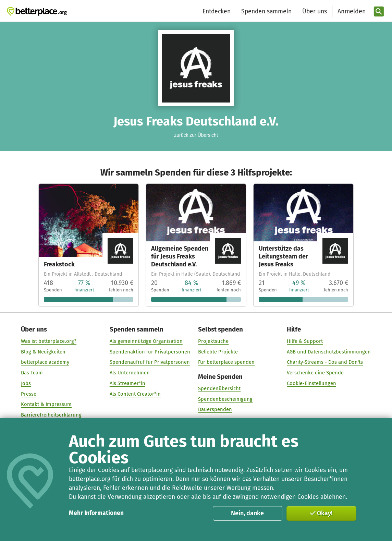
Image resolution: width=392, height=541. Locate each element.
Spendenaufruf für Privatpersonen (150, 362)
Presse (29, 394)
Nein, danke (247, 513)
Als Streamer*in (127, 383)
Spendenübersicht (220, 388)
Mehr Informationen (96, 513)
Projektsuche (214, 341)
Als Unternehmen (130, 373)
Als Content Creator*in (135, 394)
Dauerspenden (215, 409)
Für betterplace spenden (227, 362)
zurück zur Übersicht (196, 135)
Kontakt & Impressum (47, 404)
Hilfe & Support (305, 341)
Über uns (315, 11)
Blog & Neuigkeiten (44, 352)
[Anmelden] (351, 11)
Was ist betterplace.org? (49, 341)
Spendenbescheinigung (226, 399)
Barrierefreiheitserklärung (52, 415)
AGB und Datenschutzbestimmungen (329, 352)
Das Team (32, 373)
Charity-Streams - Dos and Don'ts (325, 362)
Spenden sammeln (266, 11)
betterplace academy (45, 362)
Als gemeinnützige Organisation (146, 341)
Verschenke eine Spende (315, 373)
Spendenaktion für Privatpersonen (150, 352)
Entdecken (217, 11)
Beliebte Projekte (218, 352)
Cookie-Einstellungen (311, 383)
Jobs (26, 383)
